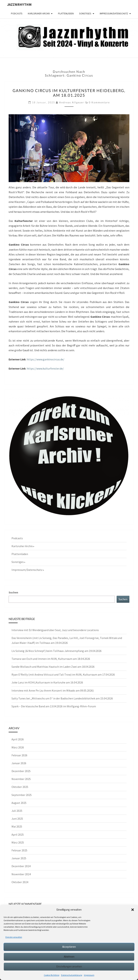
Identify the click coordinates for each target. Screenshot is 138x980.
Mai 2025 (17, 826)
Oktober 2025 (20, 787)
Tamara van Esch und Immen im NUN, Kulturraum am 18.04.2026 (51, 659)
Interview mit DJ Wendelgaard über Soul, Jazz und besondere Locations (55, 630)
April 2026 (18, 739)
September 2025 (22, 795)
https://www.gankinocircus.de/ (46, 359)
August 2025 (19, 803)
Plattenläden (66, 13)
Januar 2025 (19, 858)
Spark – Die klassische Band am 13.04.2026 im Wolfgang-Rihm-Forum (54, 706)
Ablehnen (69, 957)
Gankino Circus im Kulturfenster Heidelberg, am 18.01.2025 (69, 93)
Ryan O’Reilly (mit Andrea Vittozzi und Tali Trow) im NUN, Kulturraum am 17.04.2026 (63, 675)
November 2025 (21, 779)
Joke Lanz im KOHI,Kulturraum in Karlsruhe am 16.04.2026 (47, 682)
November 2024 (21, 874)
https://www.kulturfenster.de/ (45, 368)
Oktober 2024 (20, 882)
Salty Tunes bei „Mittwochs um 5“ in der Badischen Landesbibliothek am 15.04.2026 (62, 698)
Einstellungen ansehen (69, 966)
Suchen (13, 592)
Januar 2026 (19, 763)
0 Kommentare (99, 102)
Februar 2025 (19, 850)
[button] (133, 910)
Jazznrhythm (19, 4)
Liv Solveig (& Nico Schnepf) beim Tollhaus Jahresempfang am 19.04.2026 (57, 651)
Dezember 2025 (21, 771)
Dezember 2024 (21, 866)
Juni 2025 (17, 819)
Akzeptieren (69, 947)
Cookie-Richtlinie (52, 975)
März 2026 (18, 747)
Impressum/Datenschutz (114, 13)
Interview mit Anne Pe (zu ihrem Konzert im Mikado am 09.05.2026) (53, 690)
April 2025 (18, 835)
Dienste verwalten (14, 937)
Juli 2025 (17, 811)
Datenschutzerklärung (72, 975)
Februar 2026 (19, 755)
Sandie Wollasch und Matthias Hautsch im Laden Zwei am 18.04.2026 (53, 667)
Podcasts (17, 13)
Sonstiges (85, 13)
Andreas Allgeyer (72, 102)
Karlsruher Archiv (39, 13)
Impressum (89, 975)
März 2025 (18, 842)
